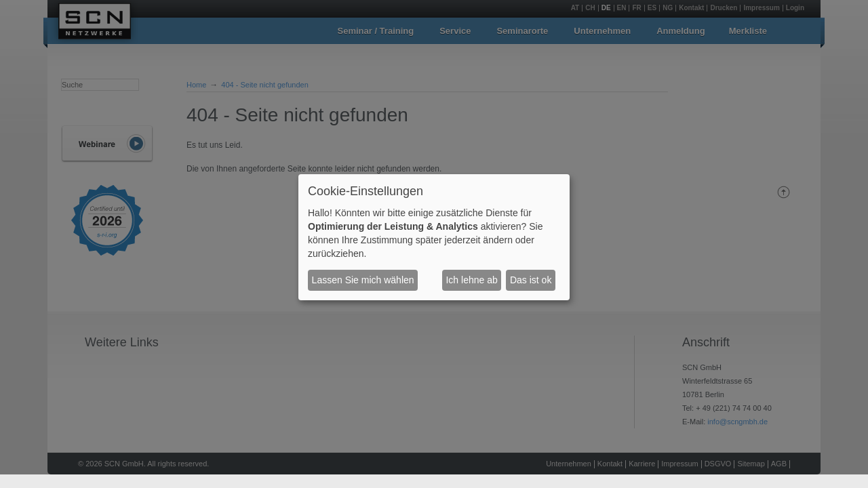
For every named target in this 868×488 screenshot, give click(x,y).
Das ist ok (531, 280)
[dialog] (434, 237)
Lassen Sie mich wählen (363, 280)
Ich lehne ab (471, 280)
